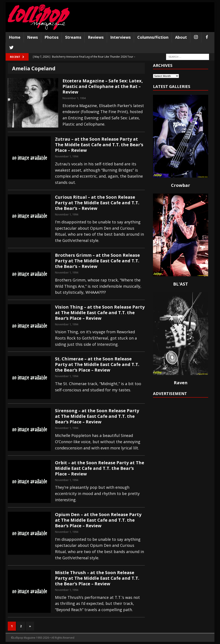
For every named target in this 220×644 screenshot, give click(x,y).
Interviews (120, 37)
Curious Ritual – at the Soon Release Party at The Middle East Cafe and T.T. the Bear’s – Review (97, 203)
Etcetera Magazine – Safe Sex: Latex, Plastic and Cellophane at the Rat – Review (103, 86)
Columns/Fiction (153, 37)
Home (15, 37)
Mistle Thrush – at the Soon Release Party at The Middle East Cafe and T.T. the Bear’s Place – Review (97, 578)
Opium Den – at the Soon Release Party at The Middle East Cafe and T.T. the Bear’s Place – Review (98, 520)
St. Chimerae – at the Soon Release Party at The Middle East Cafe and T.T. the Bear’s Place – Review (97, 364)
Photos (51, 37)
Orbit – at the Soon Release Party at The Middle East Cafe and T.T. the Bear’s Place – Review (100, 468)
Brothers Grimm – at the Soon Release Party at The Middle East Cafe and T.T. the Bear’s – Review (97, 261)
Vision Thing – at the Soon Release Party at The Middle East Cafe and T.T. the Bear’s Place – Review (100, 313)
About (181, 37)
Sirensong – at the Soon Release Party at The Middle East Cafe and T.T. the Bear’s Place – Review (97, 416)
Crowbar (181, 185)
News (32, 37)
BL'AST (181, 284)
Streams (73, 37)
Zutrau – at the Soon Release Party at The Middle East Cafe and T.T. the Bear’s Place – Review (99, 145)
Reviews (96, 37)
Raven (181, 383)
